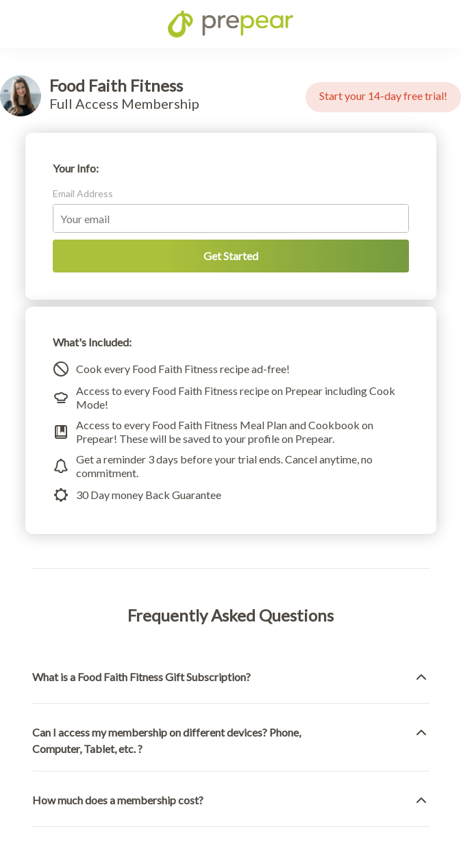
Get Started (231, 256)
